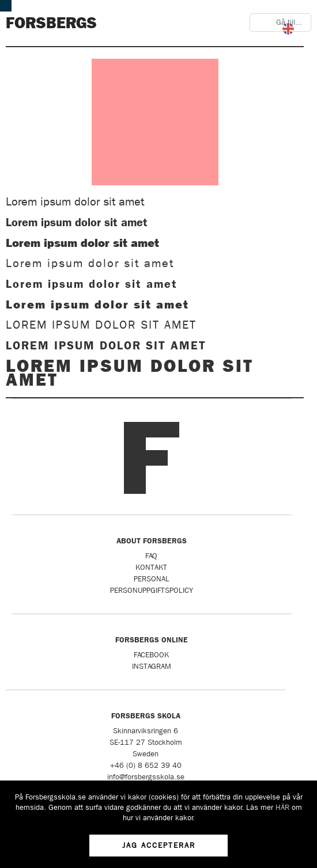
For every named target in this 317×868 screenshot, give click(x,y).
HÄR (282, 807)
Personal (152, 579)
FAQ (151, 556)
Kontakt (151, 567)
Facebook (151, 655)
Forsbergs (51, 23)
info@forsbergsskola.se (146, 777)
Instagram (152, 666)
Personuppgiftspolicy (152, 590)
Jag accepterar (159, 845)
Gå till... (289, 22)
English (288, 29)
